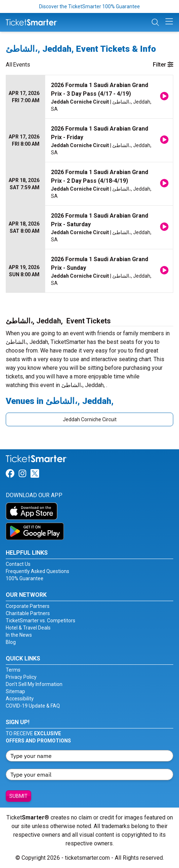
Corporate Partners (28, 606)
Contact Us (18, 564)
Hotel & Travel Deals (28, 628)
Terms (13, 670)
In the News (19, 635)
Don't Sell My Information (34, 684)
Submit (18, 796)
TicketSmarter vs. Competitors (41, 621)
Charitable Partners (28, 613)
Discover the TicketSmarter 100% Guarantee (89, 6)
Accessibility (20, 699)
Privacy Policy (21, 677)
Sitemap (15, 691)
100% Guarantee (25, 578)
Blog (11, 642)
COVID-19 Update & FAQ (33, 706)
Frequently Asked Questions (37, 571)
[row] (89, 97)
